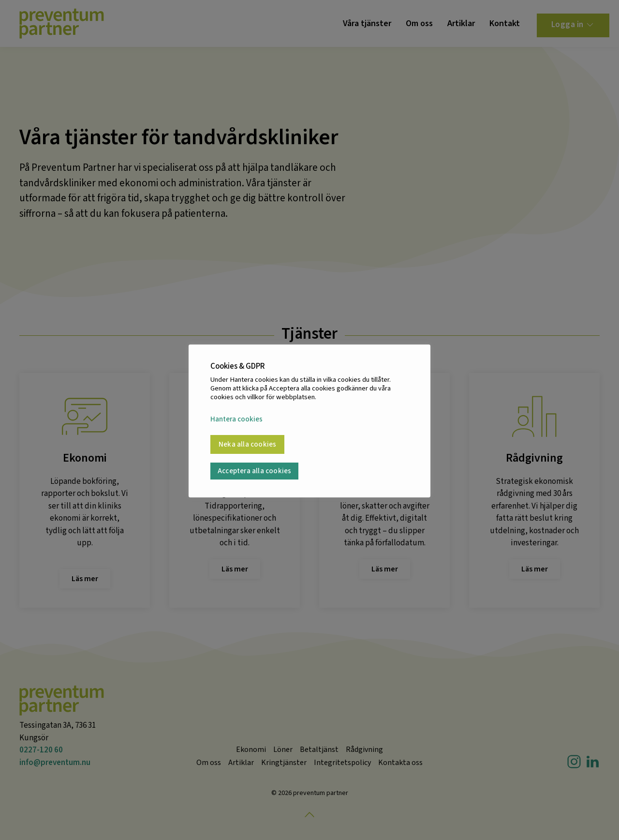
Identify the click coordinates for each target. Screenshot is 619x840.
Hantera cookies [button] (236, 420)
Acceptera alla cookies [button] (254, 471)
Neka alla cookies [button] (247, 444)
